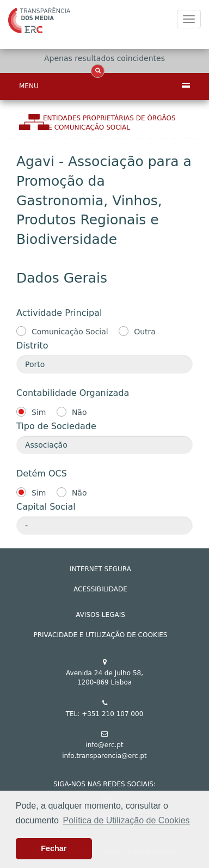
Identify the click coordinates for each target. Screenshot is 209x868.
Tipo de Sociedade (56, 426)
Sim (39, 412)
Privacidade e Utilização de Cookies (101, 635)
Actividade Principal (59, 313)
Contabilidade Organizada (73, 393)
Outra (145, 332)
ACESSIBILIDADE (100, 589)
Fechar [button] (54, 848)
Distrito (32, 346)
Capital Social (46, 507)
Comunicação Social (70, 332)
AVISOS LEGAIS (100, 615)
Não (79, 412)
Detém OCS (42, 473)
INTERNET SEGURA (100, 569)
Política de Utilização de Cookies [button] (127, 820)
